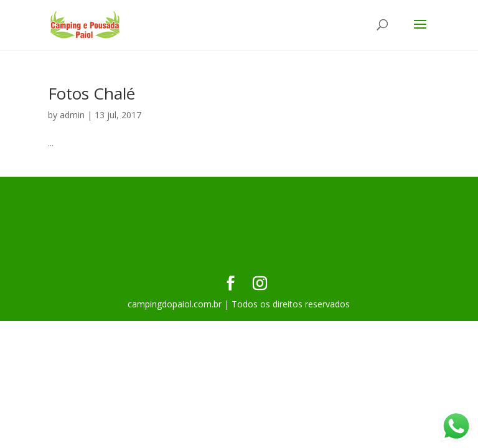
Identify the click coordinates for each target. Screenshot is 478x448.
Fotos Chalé (91, 93)
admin (72, 115)
